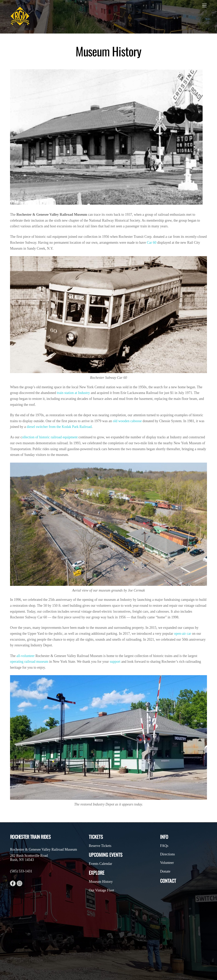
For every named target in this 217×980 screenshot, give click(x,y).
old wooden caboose (127, 421)
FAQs (164, 846)
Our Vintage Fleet (102, 890)
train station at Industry (73, 393)
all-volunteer (25, 656)
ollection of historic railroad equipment (50, 437)
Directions (167, 854)
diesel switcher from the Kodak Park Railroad (59, 427)
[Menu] (204, 5)
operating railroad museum (29, 662)
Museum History (101, 882)
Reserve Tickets (100, 846)
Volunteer (167, 863)
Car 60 (152, 243)
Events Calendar (100, 864)
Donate (165, 871)
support (115, 662)
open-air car (183, 634)
